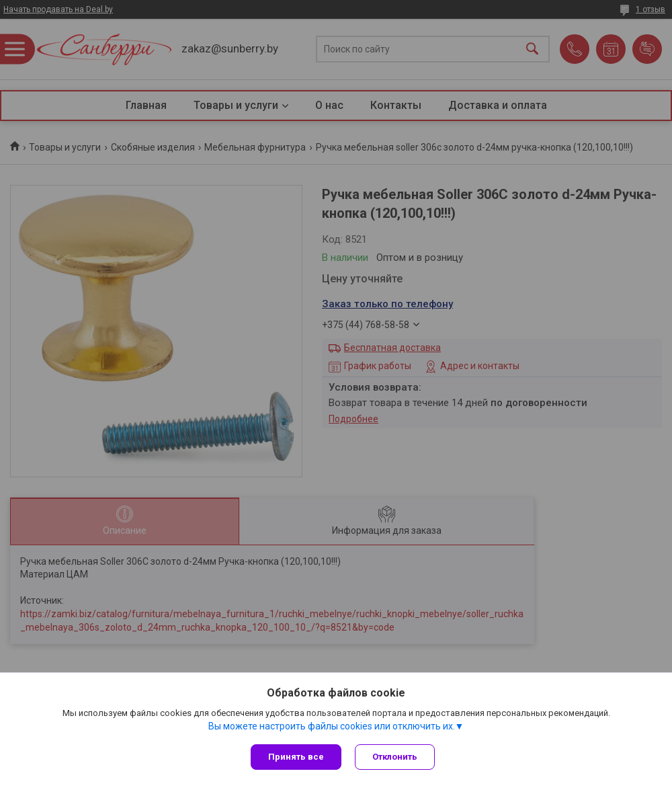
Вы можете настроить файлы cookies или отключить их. (332, 726)
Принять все (296, 757)
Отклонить (395, 757)
